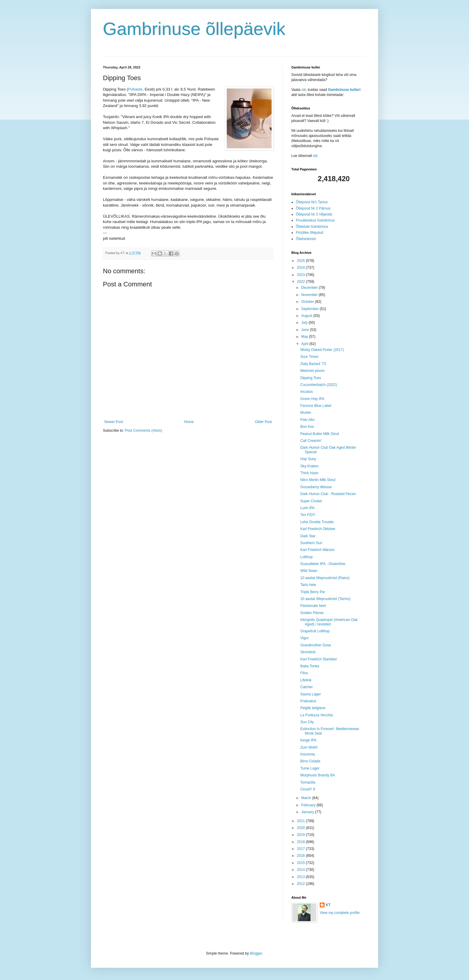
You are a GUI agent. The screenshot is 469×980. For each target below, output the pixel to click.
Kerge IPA (308, 740)
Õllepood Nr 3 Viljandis (314, 214)
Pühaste (135, 89)
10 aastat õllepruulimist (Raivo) (325, 578)
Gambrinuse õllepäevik (194, 29)
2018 (301, 842)
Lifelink (306, 680)
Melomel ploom (312, 371)
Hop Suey (308, 459)
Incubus (307, 392)
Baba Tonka (310, 666)
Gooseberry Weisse (316, 487)
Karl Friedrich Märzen (318, 550)
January (308, 812)
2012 (301, 884)
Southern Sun (311, 543)
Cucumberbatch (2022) (319, 385)
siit (304, 90)
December (310, 288)
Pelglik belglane (313, 708)
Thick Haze (309, 473)
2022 (301, 282)
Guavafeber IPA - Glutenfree (323, 564)
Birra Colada (310, 761)
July (305, 323)
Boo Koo (307, 427)
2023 (301, 275)
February (309, 805)
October (308, 302)
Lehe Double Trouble (317, 522)
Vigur (304, 638)
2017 (301, 849)
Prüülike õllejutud (309, 233)
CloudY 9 (308, 789)
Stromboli (308, 652)
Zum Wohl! (309, 747)
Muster (306, 413)
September (310, 309)
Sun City (307, 722)
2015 (301, 863)
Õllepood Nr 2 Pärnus (313, 208)
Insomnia (308, 754)
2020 (301, 828)
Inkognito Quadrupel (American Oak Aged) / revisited (329, 622)
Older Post (263, 422)
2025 (301, 261)
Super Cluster (311, 501)
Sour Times (309, 357)
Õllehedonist (306, 239)
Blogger (256, 953)
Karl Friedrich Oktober (318, 529)
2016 (301, 856)
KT (328, 905)
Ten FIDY (308, 515)
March (307, 798)
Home (189, 422)
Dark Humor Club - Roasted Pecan (328, 494)
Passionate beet (313, 606)
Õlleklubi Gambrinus (312, 227)
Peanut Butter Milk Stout (320, 434)
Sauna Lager (311, 694)
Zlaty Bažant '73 (313, 364)
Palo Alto (307, 420)
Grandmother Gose (316, 645)
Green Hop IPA (312, 399)
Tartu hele (308, 585)
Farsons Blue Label (316, 406)
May (305, 337)
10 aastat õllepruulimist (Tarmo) (325, 599)
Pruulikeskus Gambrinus (315, 220)
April (305, 344)
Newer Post (114, 422)
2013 (301, 877)
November (310, 295)
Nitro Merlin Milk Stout (318, 480)
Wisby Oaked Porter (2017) (322, 350)
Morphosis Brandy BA (318, 775)
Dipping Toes (311, 378)
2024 (301, 268)
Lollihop (306, 557)
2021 (301, 821)
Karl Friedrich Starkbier (319, 659)
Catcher (307, 687)
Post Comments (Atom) (143, 431)
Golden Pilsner (312, 613)
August (307, 316)
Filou (304, 673)
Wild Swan (309, 571)
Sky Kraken (309, 466)
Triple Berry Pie (313, 592)
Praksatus (308, 701)
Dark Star (308, 536)
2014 (301, 870)
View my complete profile (340, 913)
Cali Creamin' (311, 441)
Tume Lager (310, 768)
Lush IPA (307, 508)
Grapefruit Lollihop (315, 631)
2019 (301, 835)
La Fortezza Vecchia (317, 715)
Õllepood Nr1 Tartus (312, 202)
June (306, 330)
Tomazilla (308, 782)
